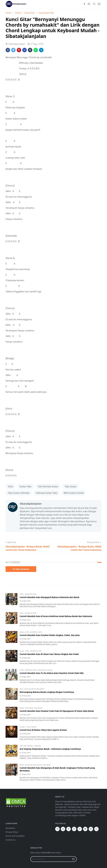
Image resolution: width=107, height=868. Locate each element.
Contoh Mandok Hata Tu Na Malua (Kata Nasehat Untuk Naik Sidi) (52, 673)
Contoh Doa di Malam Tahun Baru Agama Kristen (43, 730)
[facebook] (84, 4)
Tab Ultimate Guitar (48, 486)
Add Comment (21, 569)
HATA (22, 594)
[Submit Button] (73, 859)
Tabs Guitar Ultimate (19, 493)
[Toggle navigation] (99, 4)
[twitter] (85, 829)
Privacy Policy (12, 832)
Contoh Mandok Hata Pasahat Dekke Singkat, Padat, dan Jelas (50, 635)
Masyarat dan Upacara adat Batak (38, 765)
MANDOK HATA (31, 594)
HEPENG (37, 746)
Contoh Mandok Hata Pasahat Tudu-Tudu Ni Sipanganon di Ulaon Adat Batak (57, 711)
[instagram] (89, 4)
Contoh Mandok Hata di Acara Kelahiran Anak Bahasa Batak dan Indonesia (56, 616)
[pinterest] (69, 829)
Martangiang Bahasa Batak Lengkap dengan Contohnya (47, 692)
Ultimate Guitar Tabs (47, 493)
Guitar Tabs (25, 486)
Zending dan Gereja (45, 670)
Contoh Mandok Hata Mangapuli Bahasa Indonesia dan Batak (49, 597)
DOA (22, 689)
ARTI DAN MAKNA (27, 746)
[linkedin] (63, 829)
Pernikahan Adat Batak (34, 708)
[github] (96, 829)
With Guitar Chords (74, 493)
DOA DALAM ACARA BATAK (34, 689)
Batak (22, 632)
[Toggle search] (94, 4)
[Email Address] (51, 859)
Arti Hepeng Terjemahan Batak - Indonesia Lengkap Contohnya (50, 749)
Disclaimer (10, 828)
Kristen (23, 727)
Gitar (11, 486)
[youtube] (74, 829)
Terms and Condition (15, 836)
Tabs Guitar (71, 486)
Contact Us (11, 840)
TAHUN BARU (31, 727)
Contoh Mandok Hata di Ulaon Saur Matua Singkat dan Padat (49, 654)
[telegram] (57, 829)
